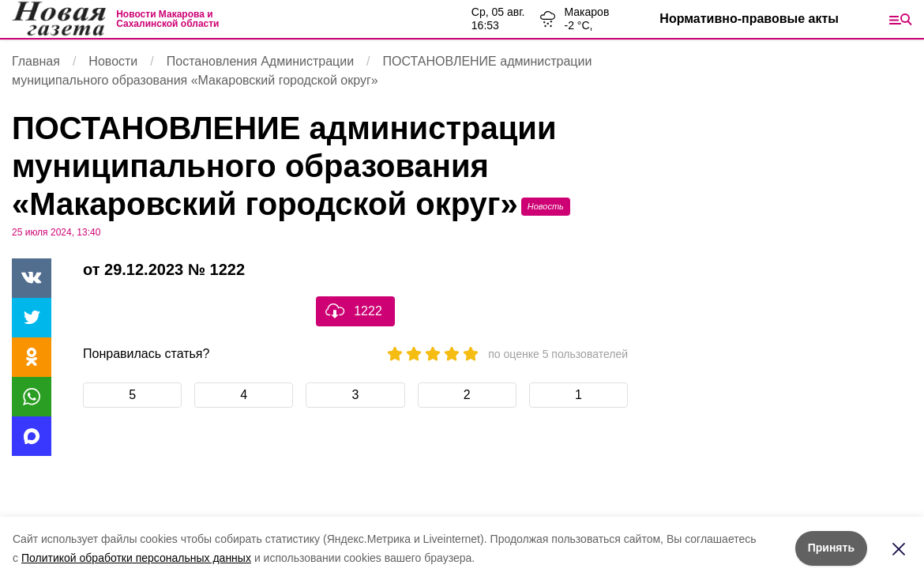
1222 (368, 311)
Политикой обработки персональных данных (136, 558)
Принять (831, 548)
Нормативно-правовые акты (749, 19)
